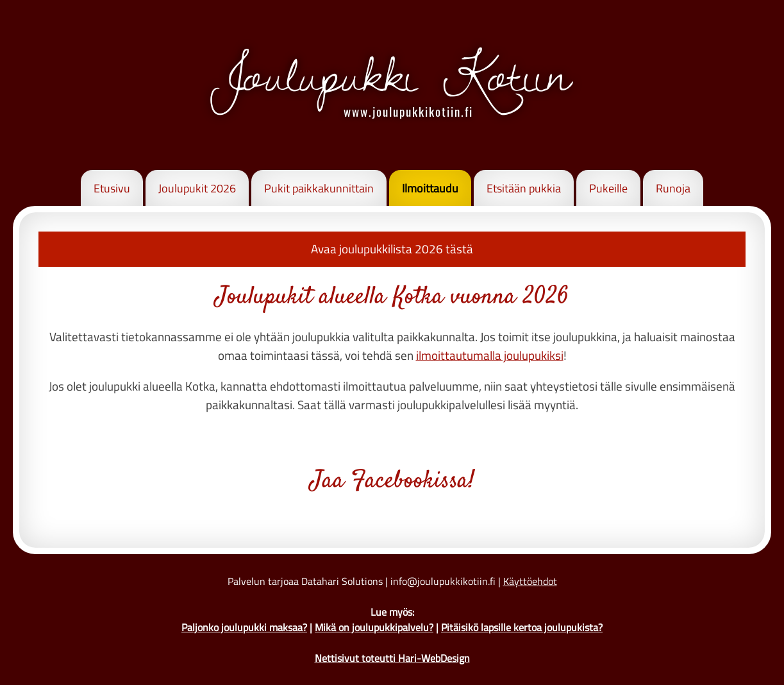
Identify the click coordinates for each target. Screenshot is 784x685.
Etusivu (112, 188)
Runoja (673, 188)
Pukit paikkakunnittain (319, 188)
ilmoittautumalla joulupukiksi (490, 355)
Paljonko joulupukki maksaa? (244, 627)
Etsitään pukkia (524, 188)
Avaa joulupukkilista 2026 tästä (392, 249)
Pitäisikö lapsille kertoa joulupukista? (522, 627)
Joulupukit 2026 (197, 188)
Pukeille (608, 188)
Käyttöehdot (530, 581)
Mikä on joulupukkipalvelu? (374, 627)
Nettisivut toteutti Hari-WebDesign (392, 658)
